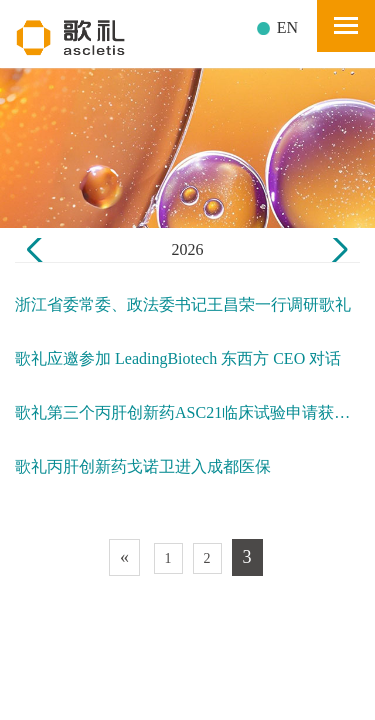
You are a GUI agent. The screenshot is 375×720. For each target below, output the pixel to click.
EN (287, 27)
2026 (188, 249)
